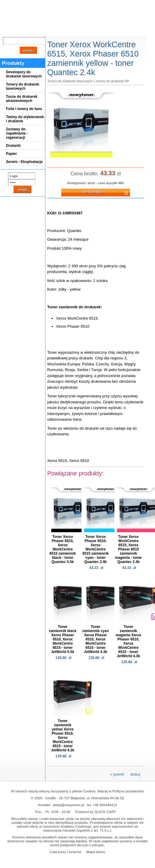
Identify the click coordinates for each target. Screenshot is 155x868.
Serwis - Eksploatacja (24, 162)
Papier (11, 154)
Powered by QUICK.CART (96, 812)
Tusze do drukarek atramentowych (22, 99)
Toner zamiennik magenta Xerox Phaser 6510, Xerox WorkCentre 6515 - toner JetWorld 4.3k (128, 641)
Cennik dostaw (36, 30)
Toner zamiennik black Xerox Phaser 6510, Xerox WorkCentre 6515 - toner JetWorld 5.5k (63, 639)
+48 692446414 (105, 805)
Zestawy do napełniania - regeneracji (17, 133)
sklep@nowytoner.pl (69, 805)
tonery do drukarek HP (113, 81)
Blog (9, 30)
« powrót (117, 774)
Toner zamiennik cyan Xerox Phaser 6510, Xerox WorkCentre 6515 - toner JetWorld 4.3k (96, 639)
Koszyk (135, 4)
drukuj (135, 774)
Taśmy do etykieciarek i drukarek (25, 119)
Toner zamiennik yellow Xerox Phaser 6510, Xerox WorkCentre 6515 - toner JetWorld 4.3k (63, 736)
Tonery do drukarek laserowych (23, 86)
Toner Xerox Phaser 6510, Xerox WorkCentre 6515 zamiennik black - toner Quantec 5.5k (63, 549)
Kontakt (101, 30)
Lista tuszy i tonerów (65, 852)
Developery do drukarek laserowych (24, 74)
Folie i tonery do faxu (24, 109)
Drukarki (13, 146)
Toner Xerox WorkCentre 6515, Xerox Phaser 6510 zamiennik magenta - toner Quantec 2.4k (128, 549)
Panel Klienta (72, 30)
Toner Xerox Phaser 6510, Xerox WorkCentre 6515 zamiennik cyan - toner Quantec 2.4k (96, 549)
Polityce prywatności (128, 791)
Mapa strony (96, 852)
